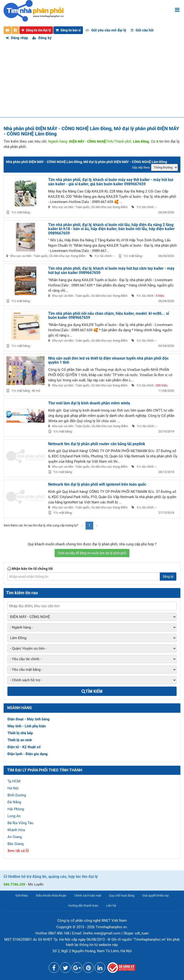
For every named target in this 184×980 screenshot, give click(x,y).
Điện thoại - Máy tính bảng (29, 719)
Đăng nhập (17, 38)
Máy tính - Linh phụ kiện (27, 726)
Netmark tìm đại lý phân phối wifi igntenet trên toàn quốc (97, 484)
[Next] (97, 526)
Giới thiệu (22, 895)
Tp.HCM (14, 781)
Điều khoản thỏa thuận (51, 895)
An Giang (15, 837)
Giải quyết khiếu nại (155, 895)
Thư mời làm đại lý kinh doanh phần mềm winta (89, 403)
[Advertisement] (92, 81)
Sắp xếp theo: (141, 167)
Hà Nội (13, 788)
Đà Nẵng (14, 802)
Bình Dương (17, 795)
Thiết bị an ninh (20, 740)
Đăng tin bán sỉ (68, 30)
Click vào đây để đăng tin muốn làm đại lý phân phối (92, 553)
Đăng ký (42, 38)
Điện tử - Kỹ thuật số (24, 747)
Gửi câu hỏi (142, 30)
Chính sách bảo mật (88, 895)
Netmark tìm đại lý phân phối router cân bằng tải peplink (97, 444)
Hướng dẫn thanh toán (83, 906)
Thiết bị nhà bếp (20, 733)
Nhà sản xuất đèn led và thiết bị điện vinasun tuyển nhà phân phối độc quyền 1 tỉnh (108, 360)
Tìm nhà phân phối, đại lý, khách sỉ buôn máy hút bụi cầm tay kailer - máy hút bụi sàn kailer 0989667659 (111, 271)
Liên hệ (111, 906)
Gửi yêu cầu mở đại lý (106, 30)
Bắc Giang (15, 844)
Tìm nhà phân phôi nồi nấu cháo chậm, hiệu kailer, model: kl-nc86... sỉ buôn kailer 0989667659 (109, 316)
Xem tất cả (18, 851)
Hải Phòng (16, 809)
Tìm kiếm (92, 691)
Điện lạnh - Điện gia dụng (28, 754)
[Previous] (82, 526)
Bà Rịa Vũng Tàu (20, 823)
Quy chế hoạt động (122, 895)
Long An (14, 816)
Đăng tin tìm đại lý (36, 30)
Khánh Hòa (16, 830)
